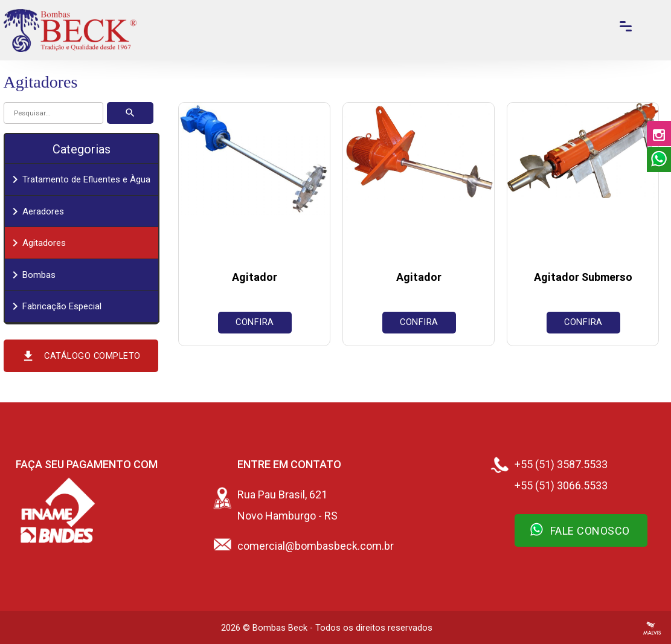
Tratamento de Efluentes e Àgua (79, 179)
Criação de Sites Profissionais (652, 628)
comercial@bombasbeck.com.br (316, 546)
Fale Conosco (579, 529)
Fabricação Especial (55, 306)
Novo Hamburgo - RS (287, 516)
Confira (255, 322)
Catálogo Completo (81, 356)
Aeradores (36, 211)
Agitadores (37, 243)
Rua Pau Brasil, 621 (282, 494)
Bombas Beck (280, 628)
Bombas (32, 275)
